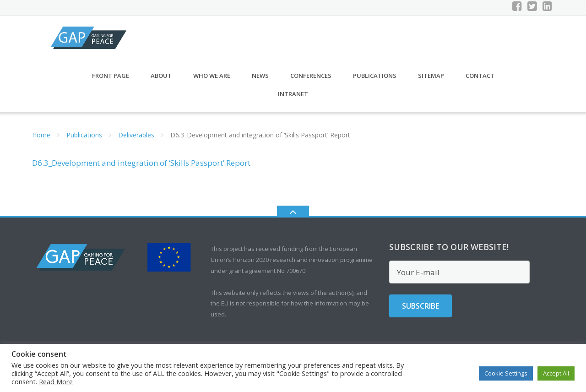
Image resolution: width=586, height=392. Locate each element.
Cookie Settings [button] (506, 373)
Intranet (293, 99)
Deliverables (136, 140)
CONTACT (480, 81)
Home (41, 140)
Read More (56, 381)
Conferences (311, 81)
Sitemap (431, 81)
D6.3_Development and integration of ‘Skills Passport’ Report (141, 168)
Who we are (212, 81)
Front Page (111, 81)
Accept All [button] (556, 373)
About (161, 81)
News (260, 81)
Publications (375, 81)
